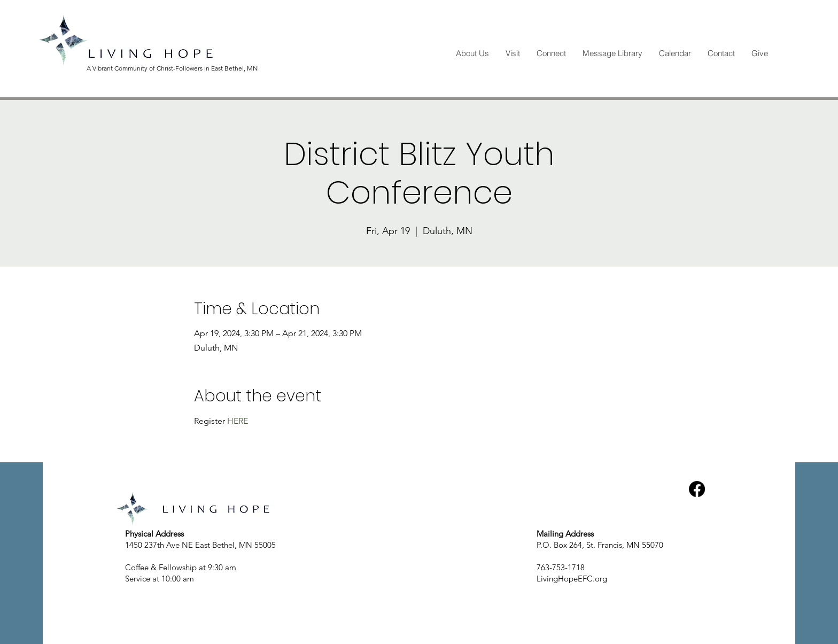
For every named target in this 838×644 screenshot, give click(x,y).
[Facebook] (697, 489)
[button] (472, 53)
